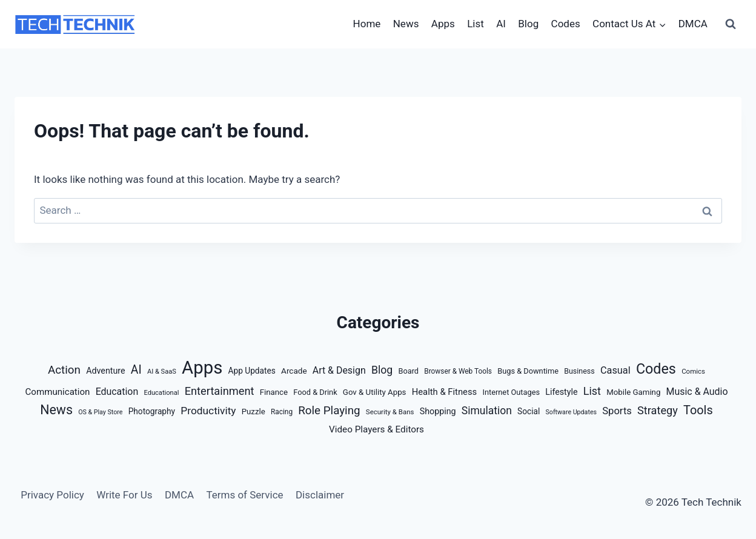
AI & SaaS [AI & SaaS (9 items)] (162, 372)
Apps (443, 24)
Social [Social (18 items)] (529, 411)
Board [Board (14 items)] (408, 371)
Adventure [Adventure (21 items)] (105, 371)
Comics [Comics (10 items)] (693, 371)
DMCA (693, 24)
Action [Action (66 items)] (64, 370)
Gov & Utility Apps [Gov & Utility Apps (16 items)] (375, 392)
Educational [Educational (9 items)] (161, 393)
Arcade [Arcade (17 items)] (294, 371)
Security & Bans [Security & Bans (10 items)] (390, 412)
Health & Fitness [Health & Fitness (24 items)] (445, 392)
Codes (566, 24)
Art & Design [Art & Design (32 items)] (339, 370)
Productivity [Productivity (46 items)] (208, 411)
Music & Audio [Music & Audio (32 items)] (697, 392)
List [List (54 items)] (592, 391)
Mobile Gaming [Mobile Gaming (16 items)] (633, 392)
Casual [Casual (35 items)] (615, 370)
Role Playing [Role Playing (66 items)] (329, 411)
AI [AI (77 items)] (136, 370)
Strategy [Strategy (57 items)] (658, 410)
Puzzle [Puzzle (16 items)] (254, 412)
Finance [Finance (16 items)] (274, 392)
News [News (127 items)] (56, 410)
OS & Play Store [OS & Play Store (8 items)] (100, 412)
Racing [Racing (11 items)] (282, 412)
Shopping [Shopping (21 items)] (438, 411)
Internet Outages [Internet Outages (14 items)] (511, 392)
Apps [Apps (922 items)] (202, 368)
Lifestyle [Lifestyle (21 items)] (561, 392)
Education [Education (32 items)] (117, 392)
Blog (528, 24)
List (476, 24)
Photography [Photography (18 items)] (152, 411)
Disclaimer (320, 495)
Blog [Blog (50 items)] (382, 370)
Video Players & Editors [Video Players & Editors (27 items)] (376, 429)
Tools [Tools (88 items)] (698, 410)
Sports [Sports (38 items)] (617, 411)
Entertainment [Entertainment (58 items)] (220, 391)
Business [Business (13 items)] (579, 371)
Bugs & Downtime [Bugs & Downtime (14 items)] (528, 371)
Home (367, 24)
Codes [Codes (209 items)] (656, 369)
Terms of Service (244, 495)
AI (501, 24)
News (406, 24)
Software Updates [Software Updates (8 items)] (571, 412)
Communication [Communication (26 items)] (58, 392)
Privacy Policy (52, 495)
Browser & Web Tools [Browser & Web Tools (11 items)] (458, 371)
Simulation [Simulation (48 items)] (487, 411)
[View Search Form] (731, 24)
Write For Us (124, 495)
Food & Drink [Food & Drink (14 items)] (315, 392)
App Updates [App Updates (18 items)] (252, 371)
